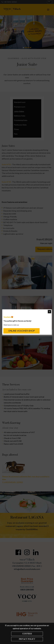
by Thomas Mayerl (35, 31)
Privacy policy (27, 639)
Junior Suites (19, 112)
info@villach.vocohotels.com (27, 570)
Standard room (20, 103)
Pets (16, 134)
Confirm (27, 634)
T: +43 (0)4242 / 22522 (13, 482)
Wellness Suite (20, 116)
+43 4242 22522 (9, 2)
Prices (16, 130)
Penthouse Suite (20, 125)
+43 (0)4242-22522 (21, 566)
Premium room (20, 107)
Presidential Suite (21, 121)
